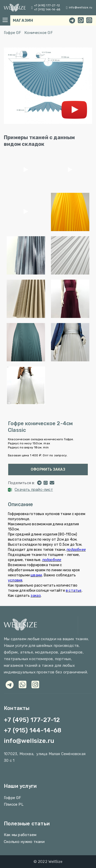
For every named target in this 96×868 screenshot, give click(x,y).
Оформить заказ (48, 469)
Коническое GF (39, 33)
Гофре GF (13, 33)
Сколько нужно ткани (24, 842)
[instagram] (89, 20)
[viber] (35, 684)
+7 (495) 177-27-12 (47, 5)
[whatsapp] (81, 20)
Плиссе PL (14, 804)
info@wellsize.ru (81, 8)
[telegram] (72, 20)
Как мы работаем (20, 835)
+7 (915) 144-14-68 (47, 10)
